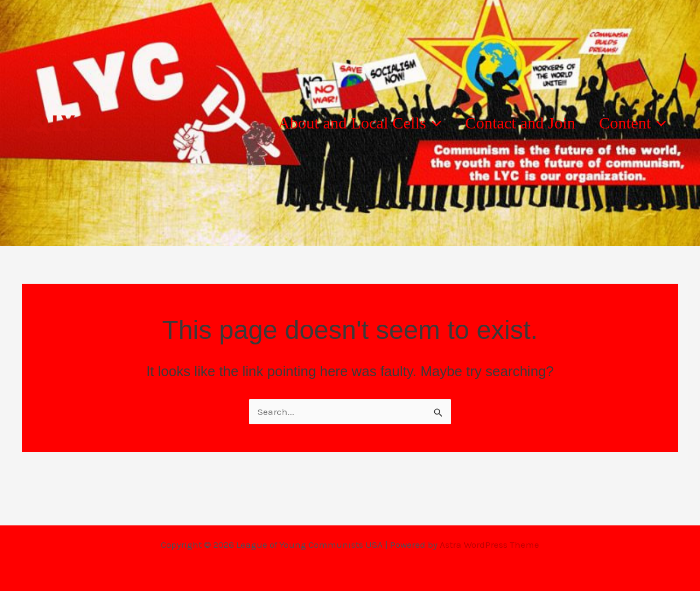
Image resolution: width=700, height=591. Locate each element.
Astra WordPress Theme (489, 545)
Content (628, 123)
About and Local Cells (337, 123)
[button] (411, 123)
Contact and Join (506, 123)
